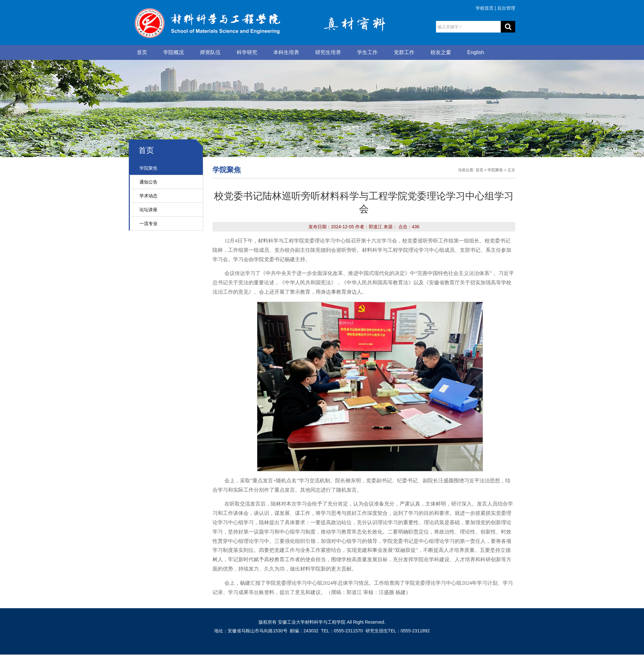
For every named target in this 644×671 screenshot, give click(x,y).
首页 (142, 52)
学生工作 (367, 52)
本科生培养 (286, 52)
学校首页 (485, 8)
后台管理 (506, 8)
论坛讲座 (148, 210)
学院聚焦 (148, 168)
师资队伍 (210, 52)
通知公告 (148, 182)
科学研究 (247, 52)
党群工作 (404, 52)
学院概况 (174, 52)
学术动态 (148, 196)
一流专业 (148, 223)
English (476, 52)
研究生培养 (328, 52)
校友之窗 (441, 52)
